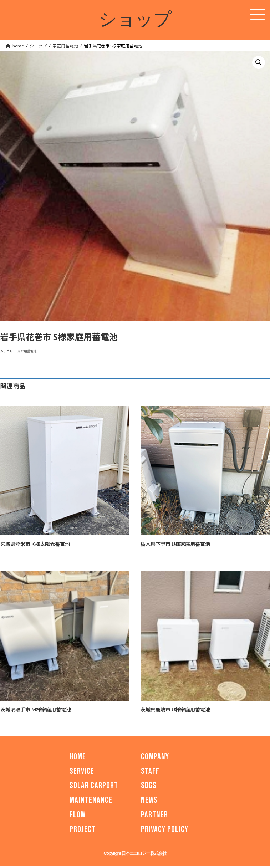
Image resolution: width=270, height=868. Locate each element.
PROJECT (83, 829)
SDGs (149, 786)
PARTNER (154, 815)
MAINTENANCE (91, 800)
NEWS (149, 800)
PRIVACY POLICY (165, 829)
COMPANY (155, 757)
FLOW (78, 815)
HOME (78, 757)
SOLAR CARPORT (94, 786)
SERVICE (82, 771)
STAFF (150, 771)
